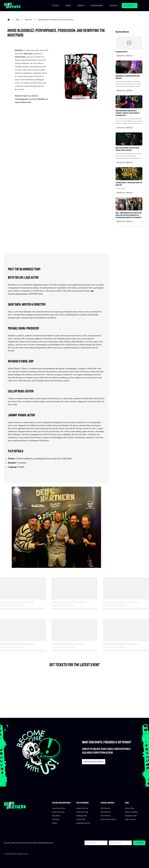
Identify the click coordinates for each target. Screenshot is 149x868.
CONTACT (114, 6)
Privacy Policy (130, 808)
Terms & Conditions (131, 812)
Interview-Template (122, 52)
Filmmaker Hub (82, 816)
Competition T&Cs (131, 816)
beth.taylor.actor (22, 294)
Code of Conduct (130, 819)
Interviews (28, 20)
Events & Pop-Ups (58, 812)
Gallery (55, 823)
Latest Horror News (59, 808)
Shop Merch (56, 816)
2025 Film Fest (106, 808)
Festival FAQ (81, 819)
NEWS (68, 6)
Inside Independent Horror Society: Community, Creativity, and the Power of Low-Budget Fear (128, 113)
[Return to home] (12, 6)
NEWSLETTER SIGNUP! (94, 762)
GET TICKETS (129, 6)
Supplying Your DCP (83, 823)
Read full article (125, 56)
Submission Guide (82, 812)
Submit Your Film (82, 808)
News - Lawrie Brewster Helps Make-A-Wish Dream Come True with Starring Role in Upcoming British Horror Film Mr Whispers (129, 215)
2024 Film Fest (106, 812)
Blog (17, 20)
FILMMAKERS (97, 6)
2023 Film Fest (106, 816)
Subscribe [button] (139, 843)
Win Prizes (56, 819)
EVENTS (56, 6)
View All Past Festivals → (109, 819)
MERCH (81, 6)
